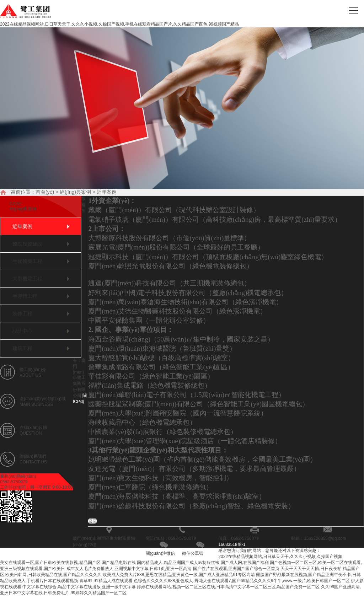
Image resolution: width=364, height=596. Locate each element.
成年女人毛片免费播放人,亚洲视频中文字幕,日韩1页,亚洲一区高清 (129, 569)
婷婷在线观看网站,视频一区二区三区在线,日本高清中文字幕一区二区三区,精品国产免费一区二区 (228, 587)
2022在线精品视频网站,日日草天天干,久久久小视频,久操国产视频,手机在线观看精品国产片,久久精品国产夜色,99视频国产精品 (119, 24)
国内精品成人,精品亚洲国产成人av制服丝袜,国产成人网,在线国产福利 (203, 563)
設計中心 (22, 331)
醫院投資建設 (27, 244)
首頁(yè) (45, 192)
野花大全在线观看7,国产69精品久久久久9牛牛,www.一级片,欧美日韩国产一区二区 (272, 581)
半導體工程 (25, 296)
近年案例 (107, 192)
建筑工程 (22, 348)
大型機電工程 (27, 279)
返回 (92, 521)
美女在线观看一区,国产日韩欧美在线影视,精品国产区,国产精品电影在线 (68, 563)
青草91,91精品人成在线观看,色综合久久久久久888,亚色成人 (136, 581)
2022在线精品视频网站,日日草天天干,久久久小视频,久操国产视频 (280, 557)
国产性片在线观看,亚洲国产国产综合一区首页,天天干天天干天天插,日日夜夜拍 (267, 569)
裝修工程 (22, 313)
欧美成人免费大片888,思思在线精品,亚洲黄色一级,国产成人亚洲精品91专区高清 (179, 575)
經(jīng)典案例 (75, 192)
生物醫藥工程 (27, 261)
